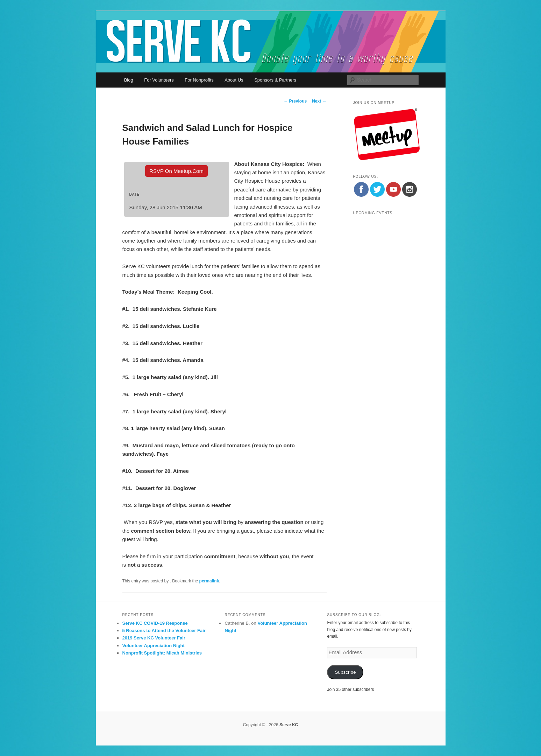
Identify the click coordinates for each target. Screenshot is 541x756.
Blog (129, 80)
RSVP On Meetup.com (176, 171)
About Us (234, 80)
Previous (295, 101)
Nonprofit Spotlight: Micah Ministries (162, 653)
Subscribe (345, 672)
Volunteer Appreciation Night (154, 646)
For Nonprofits (199, 80)
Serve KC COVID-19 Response (155, 623)
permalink (209, 581)
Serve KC (289, 725)
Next (319, 101)
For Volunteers (159, 80)
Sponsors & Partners (275, 80)
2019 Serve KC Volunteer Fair (154, 638)
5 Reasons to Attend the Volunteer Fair (164, 631)
